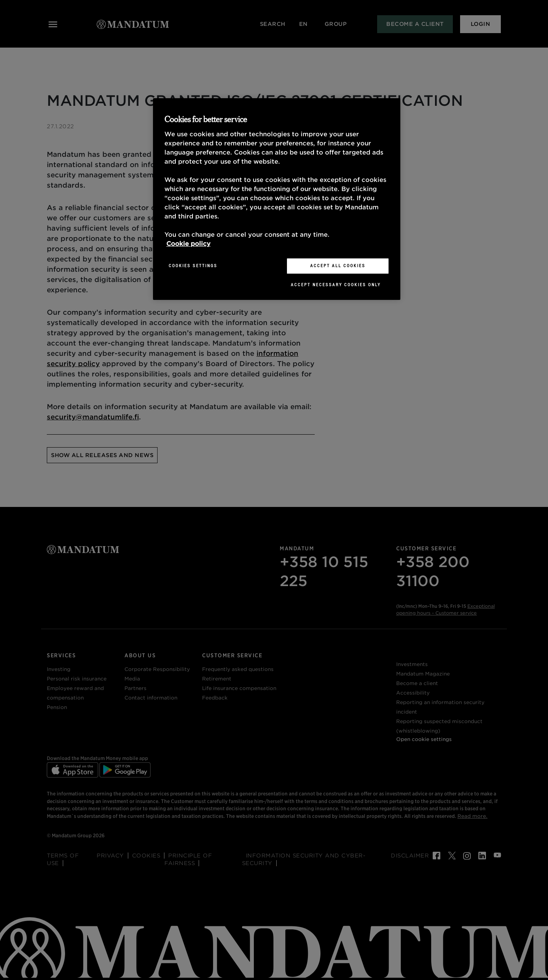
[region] (277, 199)
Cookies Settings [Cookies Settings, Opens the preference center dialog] (193, 266)
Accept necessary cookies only (336, 285)
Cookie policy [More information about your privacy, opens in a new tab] (188, 244)
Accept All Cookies (338, 266)
